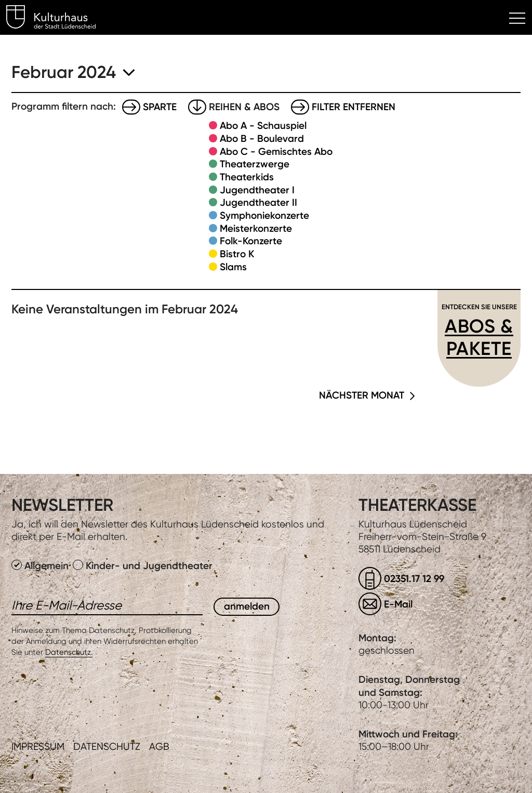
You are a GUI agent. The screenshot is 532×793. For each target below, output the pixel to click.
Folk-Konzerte (251, 241)
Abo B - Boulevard (262, 138)
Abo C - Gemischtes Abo (276, 151)
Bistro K (237, 254)
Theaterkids (247, 177)
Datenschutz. (69, 652)
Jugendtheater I (257, 190)
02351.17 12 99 (414, 579)
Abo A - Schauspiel (263, 125)
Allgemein (41, 566)
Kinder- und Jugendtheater (143, 566)
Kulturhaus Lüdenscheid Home (57, 19)
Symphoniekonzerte (264, 215)
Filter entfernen (354, 107)
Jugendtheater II (258, 202)
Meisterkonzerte (256, 228)
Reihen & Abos (244, 107)
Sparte (160, 107)
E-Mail (398, 604)
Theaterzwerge (255, 164)
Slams (233, 267)
